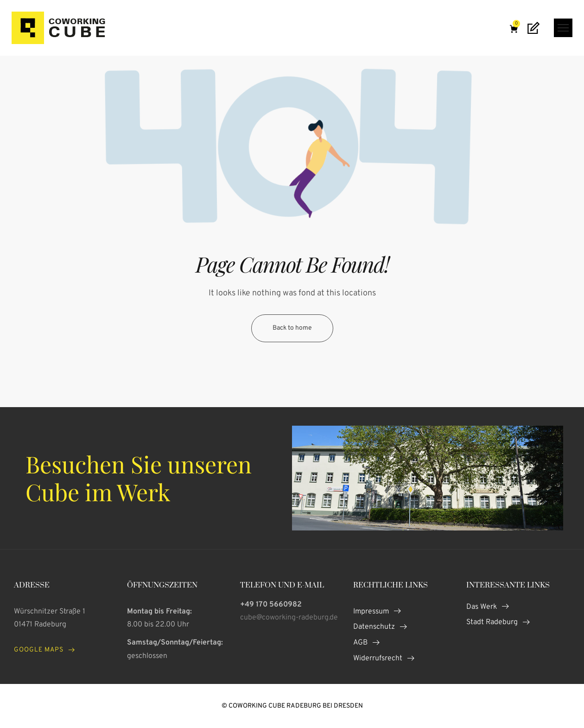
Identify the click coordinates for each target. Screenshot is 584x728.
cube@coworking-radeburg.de (289, 618)
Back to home (292, 328)
